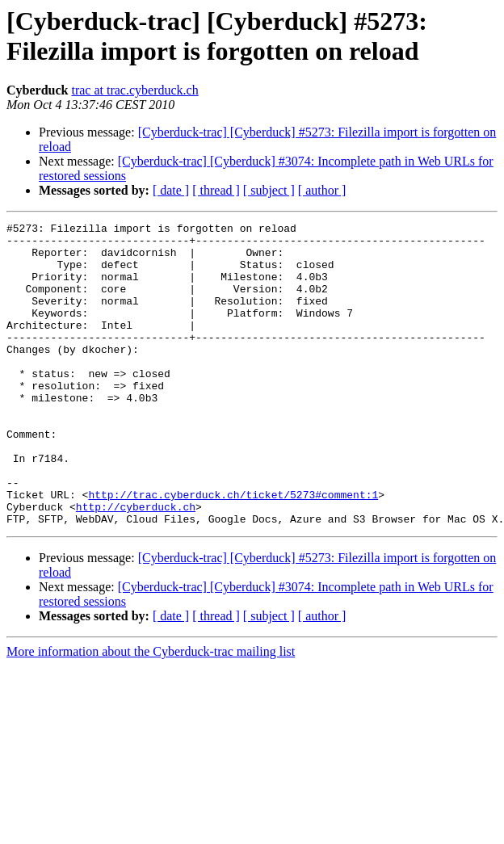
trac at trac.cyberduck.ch (134, 90)
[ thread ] (216, 190)
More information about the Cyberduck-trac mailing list (151, 712)
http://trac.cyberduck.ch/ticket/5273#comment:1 (233, 550)
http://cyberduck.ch (136, 565)
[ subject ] (269, 190)
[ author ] (322, 190)
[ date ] (171, 190)
